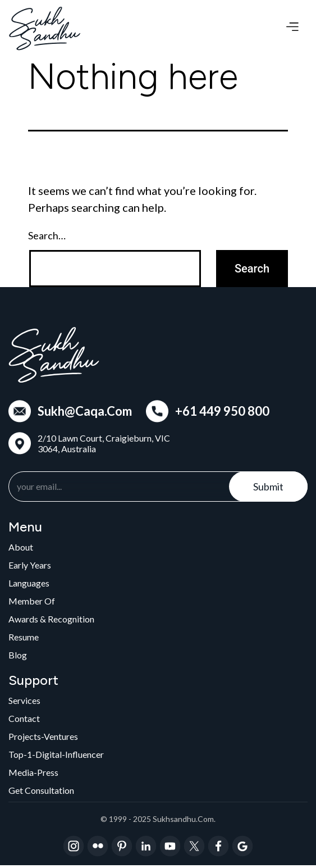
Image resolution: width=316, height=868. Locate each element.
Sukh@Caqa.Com (85, 411)
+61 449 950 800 (222, 411)
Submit (268, 487)
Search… (47, 235)
